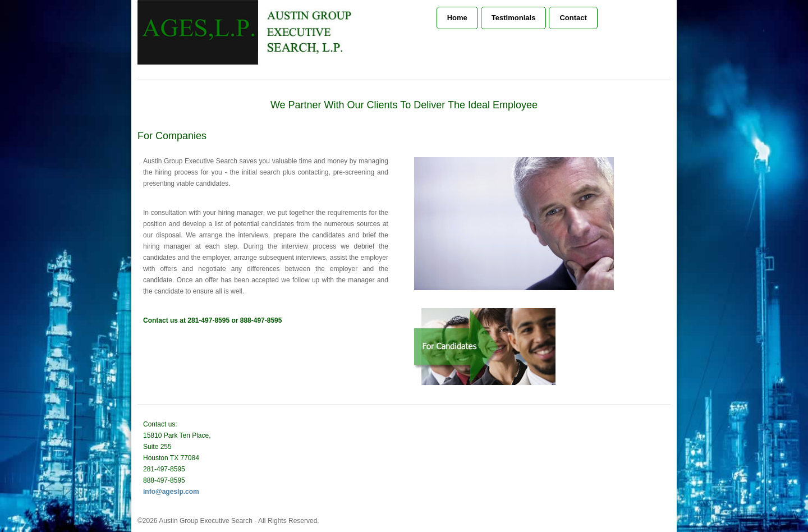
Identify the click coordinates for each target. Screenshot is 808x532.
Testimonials (514, 18)
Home (457, 18)
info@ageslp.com (171, 492)
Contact (573, 18)
